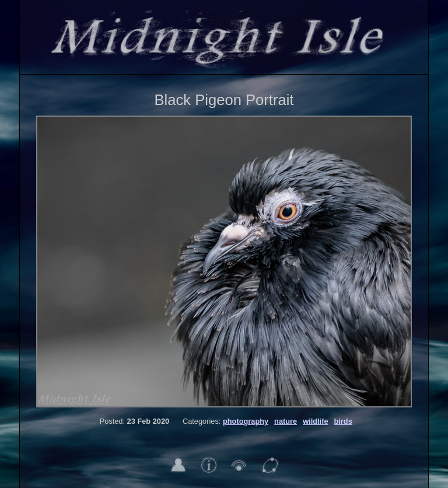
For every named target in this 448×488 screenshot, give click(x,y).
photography (246, 421)
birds (343, 421)
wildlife (315, 421)
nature (286, 421)
